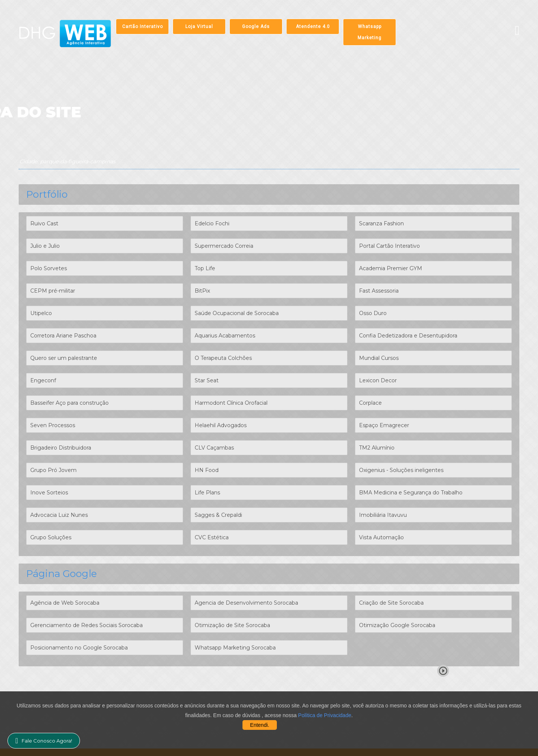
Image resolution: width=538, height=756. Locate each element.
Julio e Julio (45, 246)
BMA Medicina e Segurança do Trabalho (411, 493)
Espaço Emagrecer (384, 425)
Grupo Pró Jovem (53, 470)
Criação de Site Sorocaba (391, 603)
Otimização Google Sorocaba (397, 625)
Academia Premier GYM (391, 268)
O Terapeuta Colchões (223, 358)
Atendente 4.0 (313, 27)
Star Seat (207, 380)
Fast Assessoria (379, 291)
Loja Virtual (199, 27)
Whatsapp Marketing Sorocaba (235, 648)
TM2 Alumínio (377, 448)
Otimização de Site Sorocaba (232, 625)
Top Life (205, 268)
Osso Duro (373, 313)
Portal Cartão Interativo (389, 246)
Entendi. (259, 725)
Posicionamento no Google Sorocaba (79, 648)
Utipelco (41, 313)
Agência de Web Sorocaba (65, 603)
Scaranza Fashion (381, 223)
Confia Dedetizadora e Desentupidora (408, 336)
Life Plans (207, 493)
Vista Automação (381, 537)
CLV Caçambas (214, 448)
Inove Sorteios (49, 493)
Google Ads (256, 27)
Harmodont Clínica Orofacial (231, 403)
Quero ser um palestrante (64, 358)
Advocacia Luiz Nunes (59, 515)
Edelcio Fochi (212, 223)
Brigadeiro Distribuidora (61, 448)
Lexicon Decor (378, 380)
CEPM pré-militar (53, 291)
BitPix (202, 291)
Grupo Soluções (51, 537)
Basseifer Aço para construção (69, 403)
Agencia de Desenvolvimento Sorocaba (246, 603)
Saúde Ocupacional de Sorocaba (237, 313)
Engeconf (43, 380)
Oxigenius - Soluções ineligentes (401, 470)
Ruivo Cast (44, 223)
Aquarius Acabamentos (225, 336)
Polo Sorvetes (49, 268)
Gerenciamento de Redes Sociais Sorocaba (86, 625)
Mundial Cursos (379, 358)
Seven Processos (53, 425)
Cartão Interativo (143, 27)
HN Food (207, 470)
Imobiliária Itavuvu (383, 515)
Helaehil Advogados (221, 425)
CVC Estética (212, 537)
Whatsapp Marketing (370, 32)
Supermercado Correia (224, 246)
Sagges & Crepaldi (218, 515)
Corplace (370, 403)
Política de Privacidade (325, 715)
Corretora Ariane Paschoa (63, 336)
